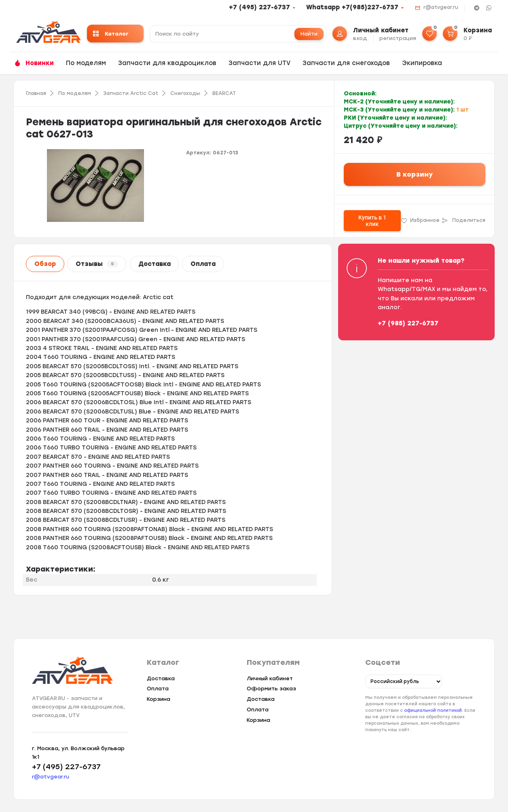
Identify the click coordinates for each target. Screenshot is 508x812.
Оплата (203, 264)
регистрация (398, 38)
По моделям (86, 63)
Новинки (40, 63)
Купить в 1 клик (372, 221)
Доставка (155, 264)
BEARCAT (224, 93)
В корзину (415, 174)
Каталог (111, 34)
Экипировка (422, 63)
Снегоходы (185, 93)
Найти (309, 34)
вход (360, 38)
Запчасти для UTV (259, 63)
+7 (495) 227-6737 (259, 7)
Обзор (45, 264)
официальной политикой (433, 711)
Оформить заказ (271, 689)
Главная (36, 93)
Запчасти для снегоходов (346, 63)
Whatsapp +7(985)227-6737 (352, 7)
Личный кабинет (270, 678)
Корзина (159, 699)
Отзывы (97, 264)
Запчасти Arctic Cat (131, 93)
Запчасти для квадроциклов (167, 63)
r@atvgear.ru (441, 7)
